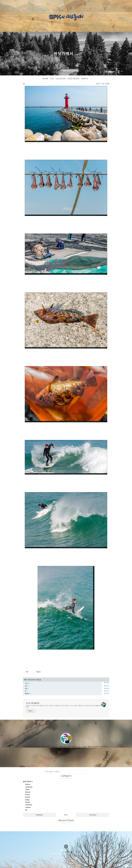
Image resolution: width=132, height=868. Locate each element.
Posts (66, 815)
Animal (28, 797)
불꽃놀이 (27, 693)
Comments (93, 815)
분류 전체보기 (28, 781)
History (28, 784)
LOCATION (61, 79)
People (28, 802)
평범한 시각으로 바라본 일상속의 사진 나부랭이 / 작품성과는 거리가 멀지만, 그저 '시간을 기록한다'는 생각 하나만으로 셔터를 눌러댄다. (63, 706)
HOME (45, 79)
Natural (28, 792)
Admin (63, 850)
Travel (27, 789)
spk (53, 853)
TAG (52, 79)
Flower (28, 794)
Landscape (29, 787)
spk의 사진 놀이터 (33, 703)
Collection (29, 805)
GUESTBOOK (74, 79)
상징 (26, 686)
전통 (26, 688)
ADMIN (85, 79)
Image (27, 800)
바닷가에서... (66, 54)
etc (24, 84)
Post (70, 850)
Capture (28, 807)
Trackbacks (39, 815)
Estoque (77, 853)
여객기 (27, 683)
